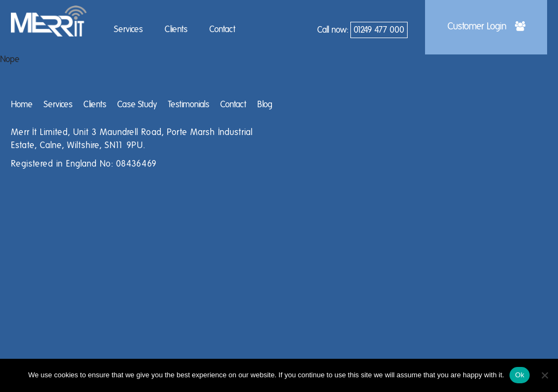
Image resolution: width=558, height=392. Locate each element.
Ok (520, 375)
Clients (176, 29)
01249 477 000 (379, 30)
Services (128, 29)
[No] (544, 375)
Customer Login (486, 27)
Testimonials (189, 105)
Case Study (137, 105)
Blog (265, 105)
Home (22, 105)
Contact (222, 29)
